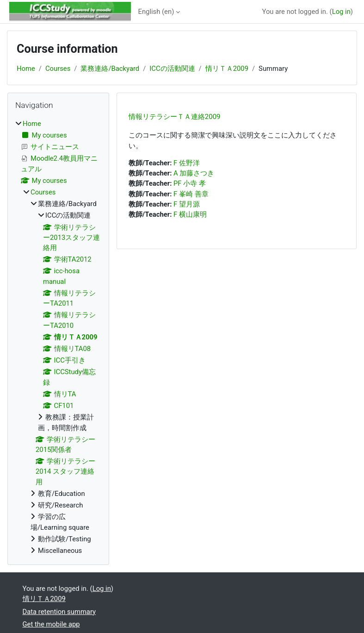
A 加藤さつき (194, 173)
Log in (341, 12)
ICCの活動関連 (172, 69)
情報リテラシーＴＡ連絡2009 (175, 117)
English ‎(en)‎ (156, 12)
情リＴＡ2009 (227, 69)
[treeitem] (58, 337)
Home (26, 69)
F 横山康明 (190, 214)
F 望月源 (187, 204)
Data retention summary (59, 612)
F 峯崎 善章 (191, 194)
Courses (58, 69)
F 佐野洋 (187, 163)
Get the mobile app (51, 624)
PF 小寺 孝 (190, 183)
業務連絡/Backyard (110, 69)
